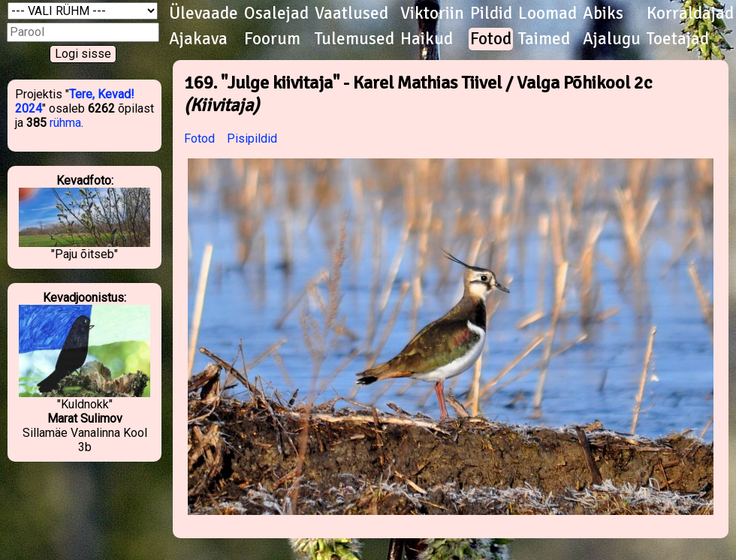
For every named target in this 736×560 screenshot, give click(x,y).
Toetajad (678, 39)
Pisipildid (252, 138)
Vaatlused (351, 14)
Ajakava (198, 39)
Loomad (547, 14)
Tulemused (354, 39)
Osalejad (276, 14)
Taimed (544, 39)
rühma (65, 123)
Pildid (491, 14)
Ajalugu (612, 39)
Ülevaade (204, 14)
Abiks (603, 14)
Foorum (272, 39)
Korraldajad (690, 14)
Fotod (491, 39)
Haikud (427, 39)
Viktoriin (432, 14)
